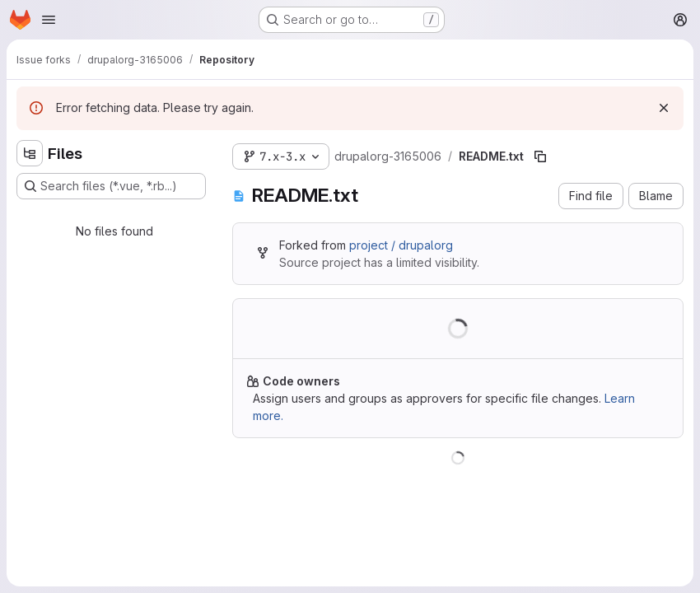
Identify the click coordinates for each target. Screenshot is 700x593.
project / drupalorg (401, 245)
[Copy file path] (540, 156)
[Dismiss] (664, 108)
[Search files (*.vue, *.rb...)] (111, 186)
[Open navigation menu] (49, 20)
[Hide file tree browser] (30, 153)
